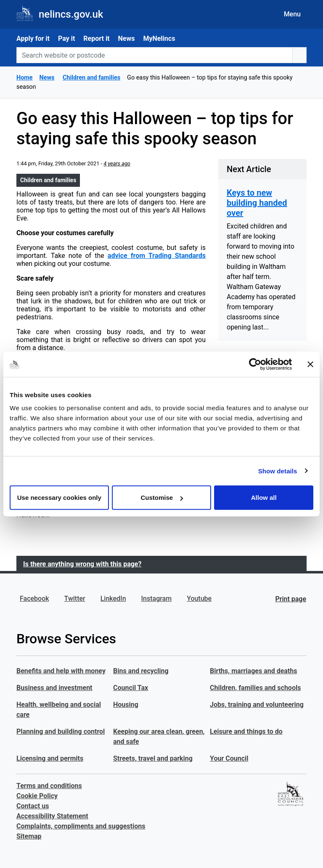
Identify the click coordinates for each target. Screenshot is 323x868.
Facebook (34, 599)
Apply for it (33, 38)
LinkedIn (113, 599)
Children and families (48, 180)
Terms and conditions (49, 786)
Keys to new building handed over (257, 203)
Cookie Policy (37, 796)
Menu (292, 14)
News (127, 38)
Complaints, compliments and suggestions (81, 826)
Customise (162, 498)
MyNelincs (159, 38)
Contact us (33, 806)
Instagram (157, 599)
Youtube (199, 599)
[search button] (299, 55)
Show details (278, 471)
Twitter (75, 599)
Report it (96, 38)
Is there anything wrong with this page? (82, 564)
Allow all (264, 498)
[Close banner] (310, 364)
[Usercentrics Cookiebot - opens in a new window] (255, 364)
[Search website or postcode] (155, 55)
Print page (291, 599)
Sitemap (29, 836)
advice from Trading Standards (157, 256)
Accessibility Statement (52, 816)
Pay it (66, 38)
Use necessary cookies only (59, 498)
